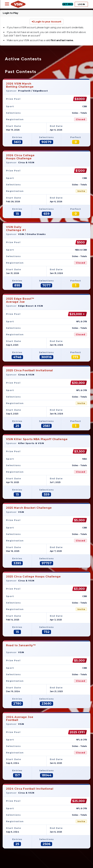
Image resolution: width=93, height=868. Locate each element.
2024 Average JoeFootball (20, 719)
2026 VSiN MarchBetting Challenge (20, 85)
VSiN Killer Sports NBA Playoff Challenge (37, 439)
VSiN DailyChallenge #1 (16, 229)
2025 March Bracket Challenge (29, 508)
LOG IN (81, 4)
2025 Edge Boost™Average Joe (20, 300)
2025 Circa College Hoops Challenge (33, 577)
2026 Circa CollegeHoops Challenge (20, 157)
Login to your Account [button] (46, 22)
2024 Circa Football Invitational (30, 789)
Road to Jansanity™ (21, 647)
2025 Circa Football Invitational (29, 370)
